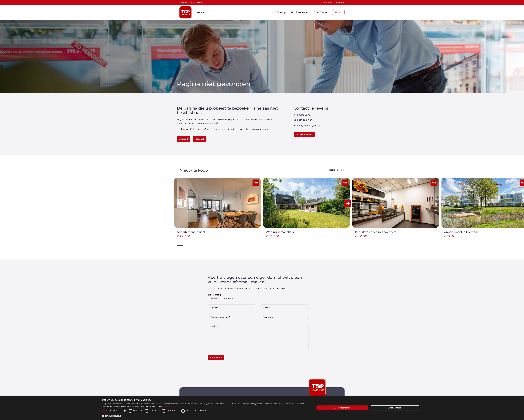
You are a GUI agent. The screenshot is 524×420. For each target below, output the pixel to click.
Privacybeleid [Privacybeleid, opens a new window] (168, 406)
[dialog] (262, 408)
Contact (338, 12)
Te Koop (281, 12)
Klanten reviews (195, 3)
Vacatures (327, 3)
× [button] (521, 399)
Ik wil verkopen (300, 12)
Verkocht (340, 3)
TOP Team (321, 12)
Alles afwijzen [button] (395, 408)
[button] (348, 203)
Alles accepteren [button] (342, 408)
